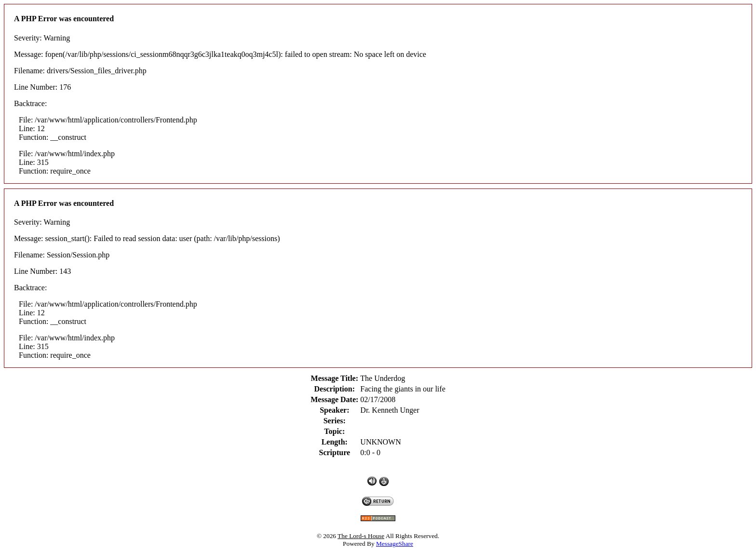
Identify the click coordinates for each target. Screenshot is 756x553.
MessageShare (395, 544)
